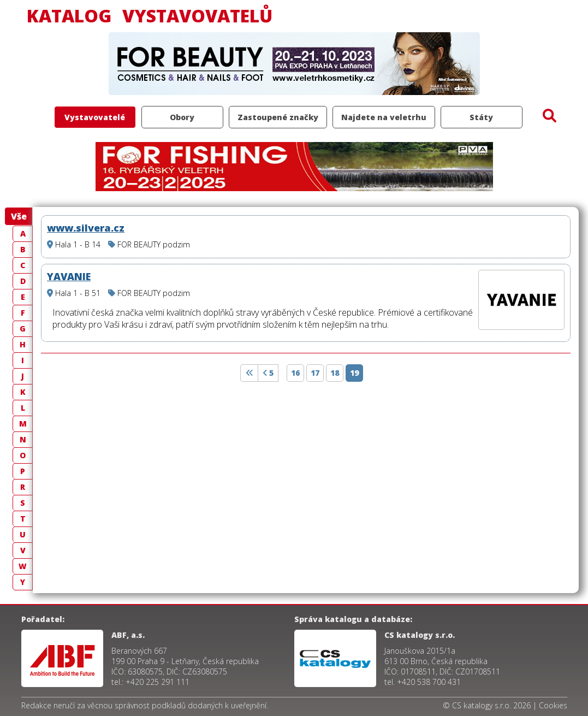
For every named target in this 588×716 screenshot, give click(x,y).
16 (295, 373)
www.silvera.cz (86, 228)
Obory (182, 117)
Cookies (553, 705)
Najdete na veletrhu (384, 117)
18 (335, 373)
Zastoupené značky (278, 117)
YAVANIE (69, 276)
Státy (481, 117)
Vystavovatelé (95, 117)
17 (315, 373)
